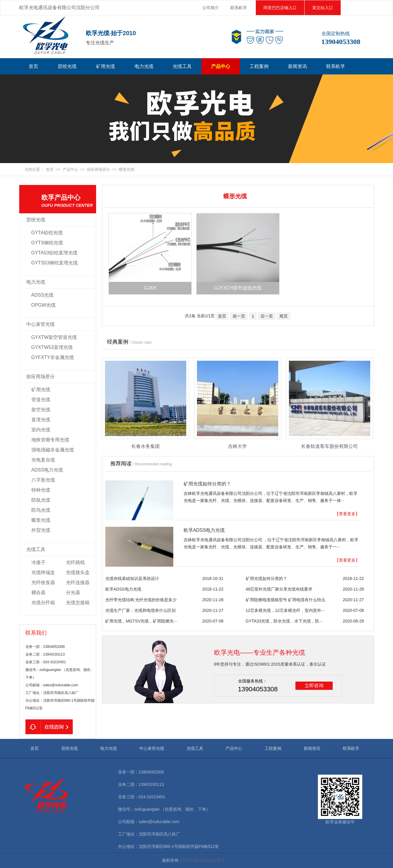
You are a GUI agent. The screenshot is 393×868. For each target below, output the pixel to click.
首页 (33, 66)
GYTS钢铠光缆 (47, 243)
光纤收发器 (43, 582)
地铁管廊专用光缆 (50, 440)
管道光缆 (41, 400)
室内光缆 (41, 430)
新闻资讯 (297, 66)
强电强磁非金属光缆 (53, 450)
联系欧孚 (239, 8)
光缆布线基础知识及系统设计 (132, 578)
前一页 (239, 316)
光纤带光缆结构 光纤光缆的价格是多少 (141, 600)
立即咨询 (314, 686)
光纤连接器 (78, 582)
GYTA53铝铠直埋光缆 (54, 253)
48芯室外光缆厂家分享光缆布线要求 (279, 589)
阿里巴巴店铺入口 (280, 8)
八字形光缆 (43, 480)
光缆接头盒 (78, 572)
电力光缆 (144, 66)
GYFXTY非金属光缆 (53, 357)
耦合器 (38, 593)
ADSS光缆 (43, 295)
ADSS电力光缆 (47, 470)
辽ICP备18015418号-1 (203, 860)
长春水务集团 (145, 446)
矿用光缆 (106, 66)
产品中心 (221, 66)
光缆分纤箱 (43, 603)
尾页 (284, 316)
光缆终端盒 (43, 572)
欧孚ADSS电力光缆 (204, 530)
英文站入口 (323, 8)
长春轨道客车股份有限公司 (329, 446)
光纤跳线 (75, 562)
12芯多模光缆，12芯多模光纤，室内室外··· (285, 610)
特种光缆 (41, 490)
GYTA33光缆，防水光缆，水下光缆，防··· (284, 621)
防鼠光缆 (41, 500)
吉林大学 (237, 446)
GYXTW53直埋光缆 (52, 347)
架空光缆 (41, 410)
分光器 (73, 593)
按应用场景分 (98, 169)
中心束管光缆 (41, 324)
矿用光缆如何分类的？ (207, 484)
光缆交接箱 (78, 603)
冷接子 (38, 562)
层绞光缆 (67, 66)
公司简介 (211, 8)
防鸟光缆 (41, 510)
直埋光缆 (41, 420)
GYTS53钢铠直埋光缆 (55, 263)
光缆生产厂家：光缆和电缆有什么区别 (140, 610)
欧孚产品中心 (69, 201)
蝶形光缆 (127, 169)
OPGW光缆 (44, 305)
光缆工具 (182, 66)
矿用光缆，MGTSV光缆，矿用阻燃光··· (141, 621)
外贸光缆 (41, 530)
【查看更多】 (347, 514)
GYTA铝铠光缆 (47, 233)
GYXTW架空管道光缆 (54, 337)
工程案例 (259, 66)
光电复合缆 (43, 460)
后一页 (267, 316)
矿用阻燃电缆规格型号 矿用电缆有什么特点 (286, 600)
